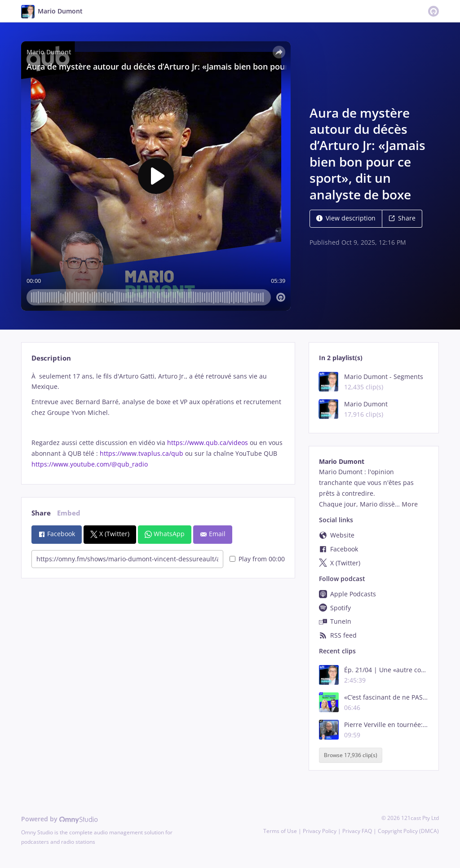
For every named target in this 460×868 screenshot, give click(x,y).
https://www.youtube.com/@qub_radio (90, 464)
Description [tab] (51, 358)
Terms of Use (280, 831)
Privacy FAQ (357, 831)
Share (402, 218)
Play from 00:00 (257, 559)
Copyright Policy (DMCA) (408, 831)
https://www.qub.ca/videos (207, 443)
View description (346, 218)
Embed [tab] (69, 513)
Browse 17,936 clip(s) (351, 755)
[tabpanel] (158, 420)
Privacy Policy (320, 831)
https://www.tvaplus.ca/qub (141, 453)
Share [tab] (41, 513)
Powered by (60, 819)
